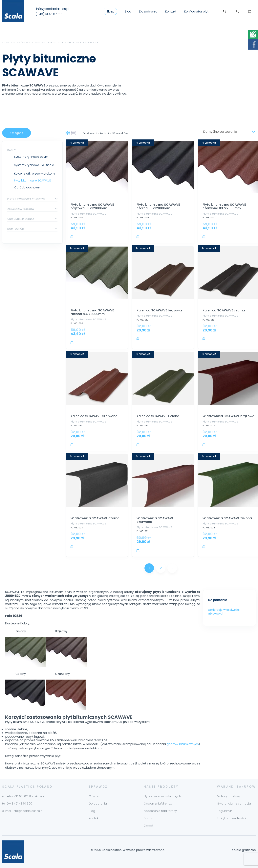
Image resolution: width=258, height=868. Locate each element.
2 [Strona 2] (161, 568)
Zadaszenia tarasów (21, 209)
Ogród (148, 826)
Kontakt (171, 11)
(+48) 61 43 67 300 (49, 14)
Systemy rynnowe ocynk (31, 157)
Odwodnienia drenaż (21, 219)
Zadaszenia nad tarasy (160, 811)
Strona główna (16, 42)
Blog (128, 11)
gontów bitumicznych (183, 744)
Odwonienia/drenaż (158, 804)
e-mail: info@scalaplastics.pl (23, 811)
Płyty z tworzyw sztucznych (27, 199)
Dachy (41, 42)
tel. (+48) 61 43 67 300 (17, 804)
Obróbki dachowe (27, 187)
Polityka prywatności (231, 818)
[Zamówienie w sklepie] (228, 132)
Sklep (110, 11)
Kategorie (17, 133)
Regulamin (225, 811)
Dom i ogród (16, 229)
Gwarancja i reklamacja (234, 804)
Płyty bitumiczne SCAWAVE (32, 181)
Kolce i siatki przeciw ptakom (34, 174)
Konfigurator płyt (196, 11)
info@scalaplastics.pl (53, 9)
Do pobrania (148, 11)
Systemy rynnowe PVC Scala (34, 165)
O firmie (94, 796)
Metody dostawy (229, 796)
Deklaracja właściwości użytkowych (224, 612)
